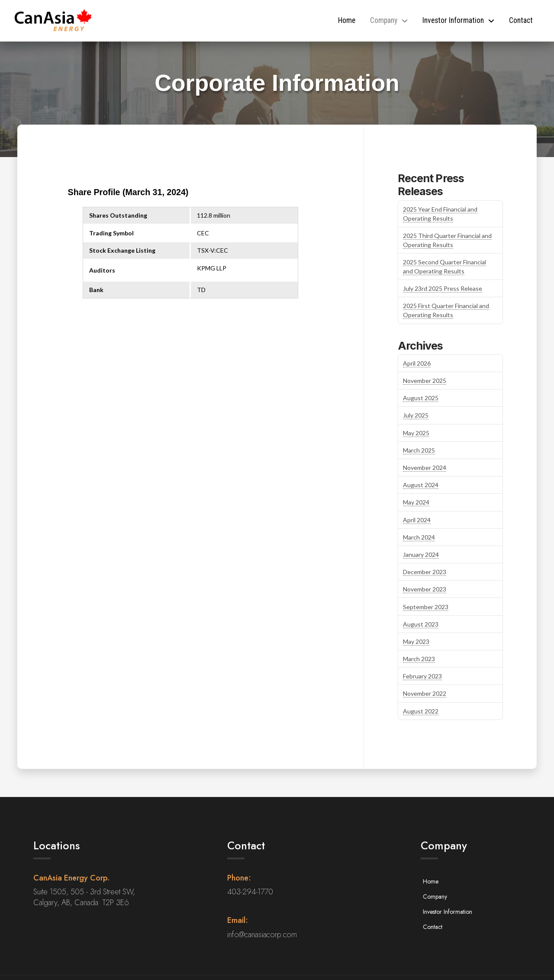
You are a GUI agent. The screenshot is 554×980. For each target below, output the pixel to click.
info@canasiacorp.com (262, 935)
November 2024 (425, 468)
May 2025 (416, 433)
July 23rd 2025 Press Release (443, 288)
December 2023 (425, 572)
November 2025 (425, 381)
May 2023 (416, 641)
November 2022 (425, 693)
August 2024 (421, 485)
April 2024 (417, 520)
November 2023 (425, 589)
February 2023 (422, 676)
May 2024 (416, 502)
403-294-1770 (250, 892)
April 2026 (417, 363)
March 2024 (419, 537)
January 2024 (421, 554)
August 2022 (421, 711)
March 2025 (419, 450)
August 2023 (421, 624)
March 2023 (419, 659)
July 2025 (416, 415)
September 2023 (426, 607)
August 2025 (421, 398)
